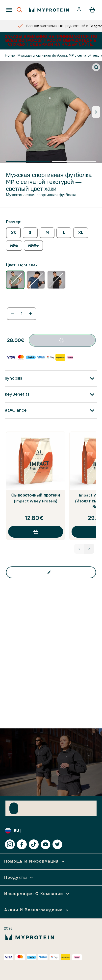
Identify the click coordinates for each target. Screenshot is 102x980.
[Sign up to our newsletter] (14, 808)
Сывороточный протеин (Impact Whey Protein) (36, 498)
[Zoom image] (96, 67)
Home (10, 55)
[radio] (13, 233)
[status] (22, 314)
